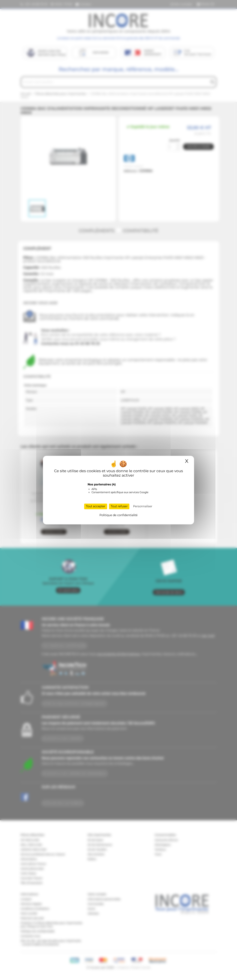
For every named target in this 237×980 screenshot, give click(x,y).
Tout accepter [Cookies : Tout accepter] (96, 506)
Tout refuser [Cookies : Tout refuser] (119, 506)
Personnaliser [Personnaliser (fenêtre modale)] (143, 506)
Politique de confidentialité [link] (118, 515)
